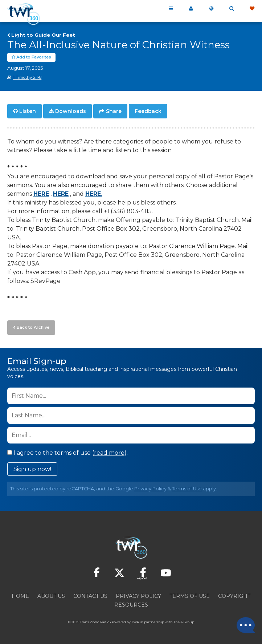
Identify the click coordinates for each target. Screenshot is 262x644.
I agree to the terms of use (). (67, 453)
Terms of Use (187, 489)
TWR (135, 622)
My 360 (191, 9)
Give (252, 9)
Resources (131, 605)
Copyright (234, 596)
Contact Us (90, 596)
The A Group (184, 622)
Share (114, 111)
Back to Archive (33, 327)
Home (20, 596)
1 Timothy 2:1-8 (27, 77)
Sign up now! (32, 469)
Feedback (148, 111)
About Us (51, 596)
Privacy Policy (150, 489)
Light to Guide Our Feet (43, 35)
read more (109, 453)
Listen (28, 111)
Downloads (71, 111)
